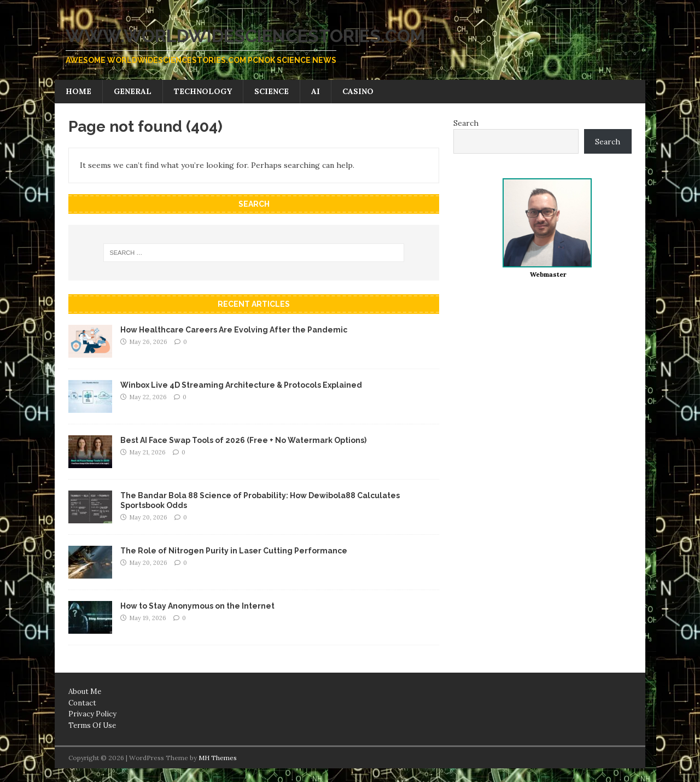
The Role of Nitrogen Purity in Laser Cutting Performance (234, 551)
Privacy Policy (92, 714)
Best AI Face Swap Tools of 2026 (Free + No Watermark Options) (243, 440)
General (133, 91)
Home (78, 91)
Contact (82, 703)
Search (466, 123)
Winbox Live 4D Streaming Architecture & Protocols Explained (241, 385)
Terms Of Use (92, 725)
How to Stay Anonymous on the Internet (197, 606)
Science (272, 91)
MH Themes (218, 758)
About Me (85, 691)
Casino (358, 91)
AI (316, 91)
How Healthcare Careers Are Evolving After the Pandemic (234, 330)
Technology (203, 91)
